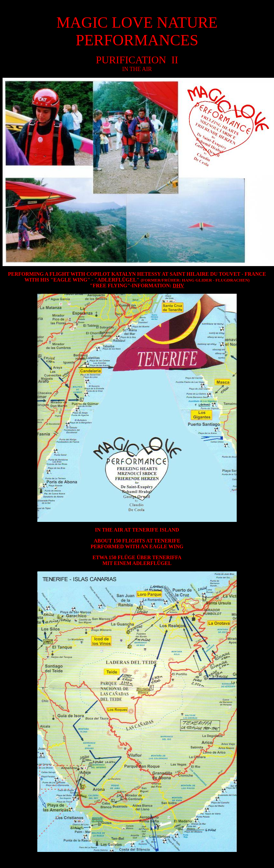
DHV (178, 286)
